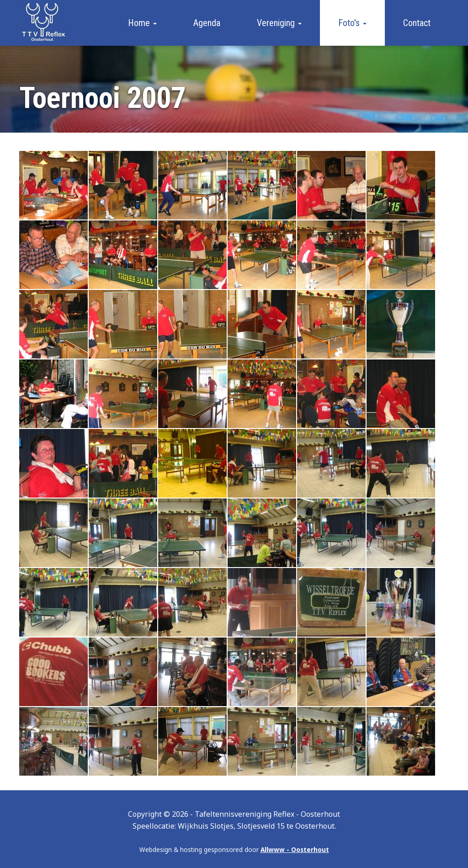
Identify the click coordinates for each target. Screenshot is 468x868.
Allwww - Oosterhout (295, 849)
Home (142, 23)
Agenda (207, 23)
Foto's (352, 23)
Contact (417, 23)
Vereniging (279, 23)
